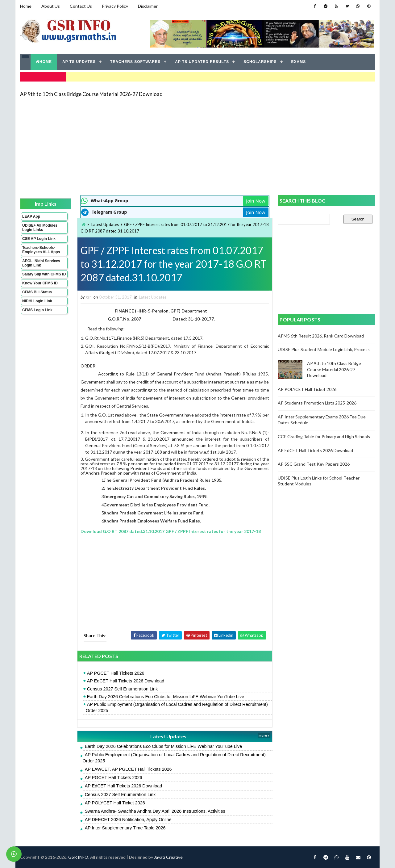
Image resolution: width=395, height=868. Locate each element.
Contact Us (81, 6)
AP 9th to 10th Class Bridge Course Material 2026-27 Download (91, 94)
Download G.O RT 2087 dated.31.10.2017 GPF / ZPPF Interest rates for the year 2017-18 (171, 531)
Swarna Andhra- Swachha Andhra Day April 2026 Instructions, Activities (155, 811)
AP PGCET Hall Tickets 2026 (116, 673)
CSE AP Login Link (39, 239)
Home (26, 6)
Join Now (256, 201)
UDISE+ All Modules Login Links (40, 228)
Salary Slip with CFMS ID (44, 274)
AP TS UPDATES (79, 62)
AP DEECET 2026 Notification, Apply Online (128, 820)
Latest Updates (105, 224)
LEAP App (31, 216)
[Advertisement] (197, 146)
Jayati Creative (168, 857)
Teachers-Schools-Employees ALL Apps (41, 250)
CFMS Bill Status (37, 292)
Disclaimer (148, 6)
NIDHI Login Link (37, 301)
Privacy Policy (115, 6)
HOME (44, 62)
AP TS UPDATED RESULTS (202, 62)
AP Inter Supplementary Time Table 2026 (125, 828)
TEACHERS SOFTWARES (135, 62)
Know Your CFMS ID (40, 283)
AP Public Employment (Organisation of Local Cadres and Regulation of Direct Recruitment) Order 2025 (177, 707)
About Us (51, 6)
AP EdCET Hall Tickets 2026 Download (126, 681)
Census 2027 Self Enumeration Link (123, 689)
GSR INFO (78, 857)
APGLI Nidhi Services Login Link (41, 263)
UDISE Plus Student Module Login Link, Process (324, 349)
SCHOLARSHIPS (260, 62)
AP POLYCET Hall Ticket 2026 (115, 803)
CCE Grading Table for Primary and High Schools (324, 436)
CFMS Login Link (37, 310)
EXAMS (299, 62)
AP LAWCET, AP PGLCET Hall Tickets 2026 (128, 769)
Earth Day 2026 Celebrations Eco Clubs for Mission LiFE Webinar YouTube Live (166, 697)
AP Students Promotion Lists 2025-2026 (317, 403)
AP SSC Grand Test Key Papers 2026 (314, 464)
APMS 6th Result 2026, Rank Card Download (321, 336)
